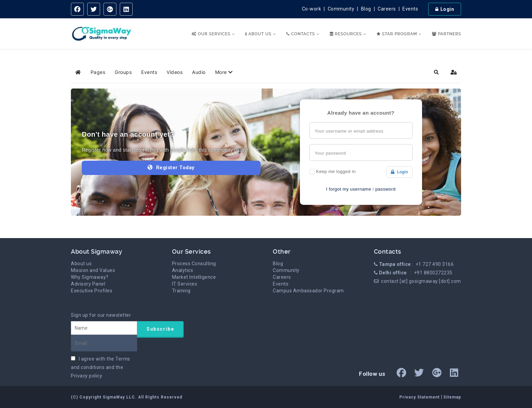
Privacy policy (87, 376)
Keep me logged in (336, 171)
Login (399, 172)
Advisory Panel (88, 284)
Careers (387, 9)
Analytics (183, 270)
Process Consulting (194, 264)
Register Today (171, 168)
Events (410, 9)
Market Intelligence (194, 277)
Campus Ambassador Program (308, 291)
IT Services (185, 284)
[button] (224, 72)
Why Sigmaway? (90, 277)
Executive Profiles (92, 291)
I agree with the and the (101, 367)
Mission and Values (93, 270)
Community (341, 9)
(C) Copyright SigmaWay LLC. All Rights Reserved (127, 397)
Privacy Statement (420, 397)
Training (181, 291)
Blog (366, 9)
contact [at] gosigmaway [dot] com (421, 281)
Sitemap (452, 397)
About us (81, 264)
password (385, 189)
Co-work (312, 9)
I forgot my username (349, 189)
